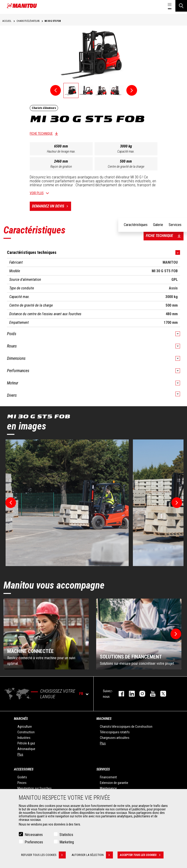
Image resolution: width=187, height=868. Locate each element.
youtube (150, 694)
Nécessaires (34, 835)
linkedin (130, 694)
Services (103, 769)
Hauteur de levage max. (61, 151)
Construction (26, 732)
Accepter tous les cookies (142, 855)
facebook (119, 694)
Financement (108, 777)
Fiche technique (41, 134)
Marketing (67, 842)
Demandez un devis (52, 206)
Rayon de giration (61, 167)
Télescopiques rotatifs (115, 732)
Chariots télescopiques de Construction (126, 727)
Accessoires (24, 769)
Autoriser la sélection (92, 855)
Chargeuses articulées (115, 738)
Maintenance (108, 788)
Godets (22, 777)
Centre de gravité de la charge (126, 167)
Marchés (21, 719)
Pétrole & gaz (26, 743)
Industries (24, 738)
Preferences (34, 842)
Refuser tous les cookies (43, 855)
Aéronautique (26, 749)
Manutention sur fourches (34, 788)
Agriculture (25, 727)
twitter (161, 694)
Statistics (66, 835)
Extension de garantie (114, 783)
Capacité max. (126, 151)
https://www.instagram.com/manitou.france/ (140, 694)
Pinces (22, 783)
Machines (104, 719)
